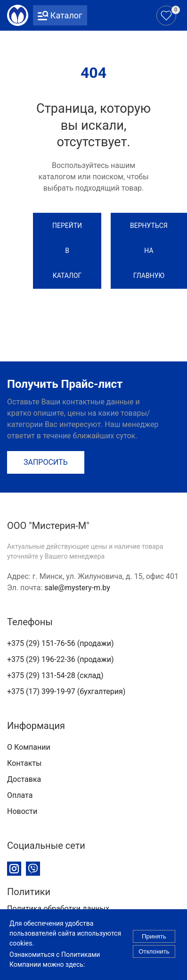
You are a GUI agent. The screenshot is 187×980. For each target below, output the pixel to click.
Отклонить (154, 955)
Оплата (20, 795)
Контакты (24, 763)
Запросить (46, 462)
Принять (154, 940)
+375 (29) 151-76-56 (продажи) (60, 643)
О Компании (29, 747)
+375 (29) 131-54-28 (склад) (55, 675)
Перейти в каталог (67, 251)
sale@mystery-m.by (77, 588)
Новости (22, 811)
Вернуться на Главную (149, 251)
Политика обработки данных (58, 909)
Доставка (24, 779)
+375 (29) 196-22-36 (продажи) (60, 659)
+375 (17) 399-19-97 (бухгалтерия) (66, 691)
